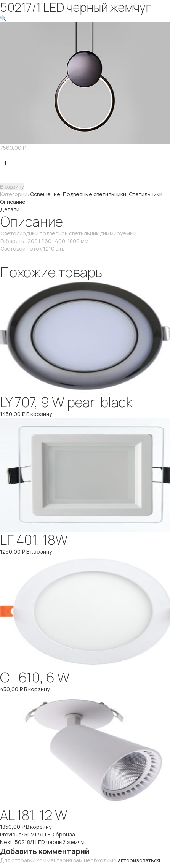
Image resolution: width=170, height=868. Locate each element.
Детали (10, 209)
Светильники (146, 194)
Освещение (45, 194)
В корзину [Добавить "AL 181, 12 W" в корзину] (39, 827)
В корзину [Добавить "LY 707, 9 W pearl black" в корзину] (39, 414)
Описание (13, 202)
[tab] (85, 202)
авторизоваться (139, 860)
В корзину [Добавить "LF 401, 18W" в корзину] (39, 551)
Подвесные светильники (95, 194)
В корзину (12, 186)
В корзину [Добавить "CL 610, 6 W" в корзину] (37, 689)
